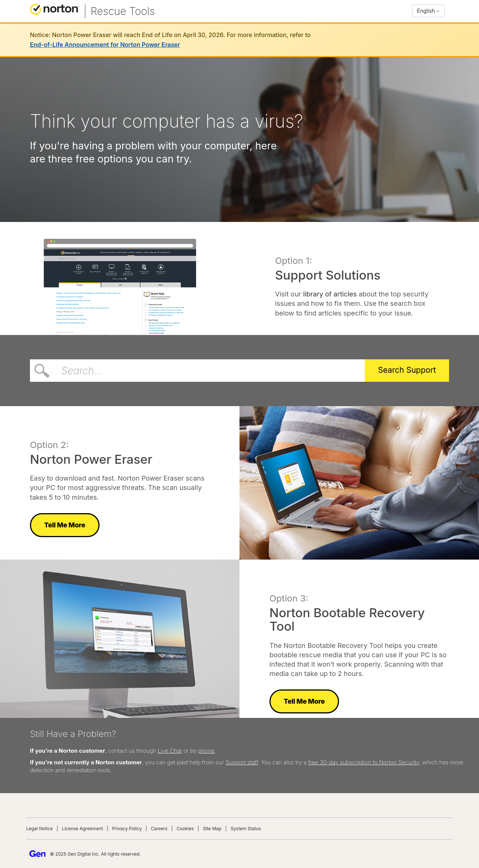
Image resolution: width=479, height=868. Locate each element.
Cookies (185, 829)
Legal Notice (39, 829)
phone (206, 751)
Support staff (242, 762)
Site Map (212, 829)
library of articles (330, 294)
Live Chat (170, 751)
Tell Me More (65, 525)
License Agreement (82, 829)
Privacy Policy (127, 829)
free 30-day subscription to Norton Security (364, 762)
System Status (246, 829)
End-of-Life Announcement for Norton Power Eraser (105, 45)
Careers (159, 829)
